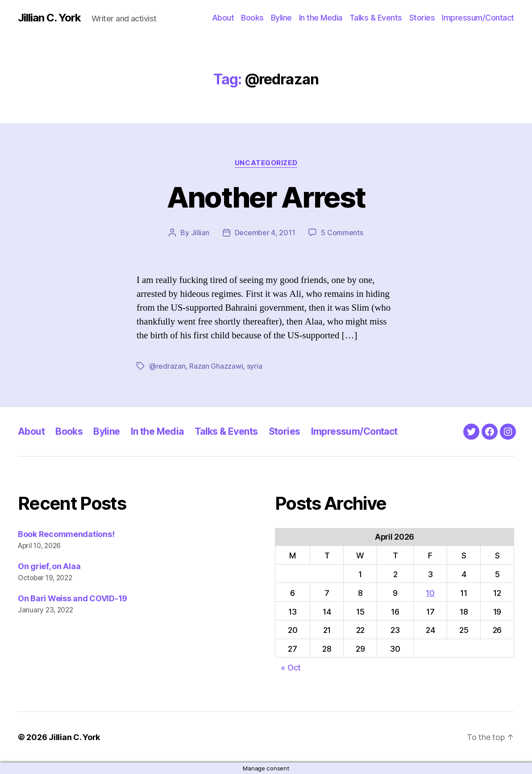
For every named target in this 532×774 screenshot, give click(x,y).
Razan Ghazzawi (216, 366)
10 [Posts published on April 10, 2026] (430, 593)
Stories (422, 18)
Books (252, 18)
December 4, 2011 (265, 233)
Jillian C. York (49, 18)
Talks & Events (376, 18)
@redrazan (167, 366)
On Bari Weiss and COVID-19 (73, 598)
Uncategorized (266, 163)
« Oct (291, 668)
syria (255, 366)
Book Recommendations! (66, 534)
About (223, 18)
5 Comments (342, 233)
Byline (281, 18)
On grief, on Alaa (49, 566)
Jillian (200, 233)
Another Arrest (266, 197)
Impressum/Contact (478, 18)
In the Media (321, 18)
